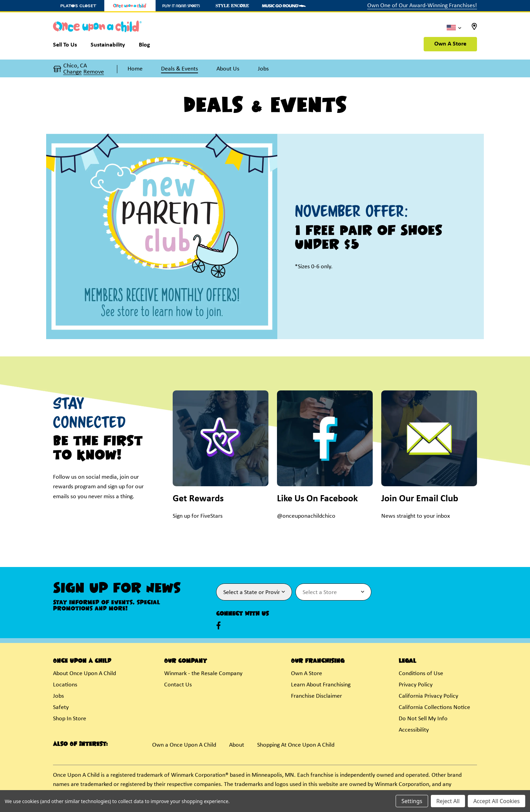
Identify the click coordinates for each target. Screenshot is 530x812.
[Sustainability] (108, 47)
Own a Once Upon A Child (184, 745)
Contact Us (178, 685)
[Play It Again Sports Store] (181, 6)
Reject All (448, 801)
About (237, 745)
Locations (65, 685)
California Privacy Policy (428, 696)
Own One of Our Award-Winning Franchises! (422, 6)
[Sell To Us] (68, 47)
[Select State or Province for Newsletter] (254, 592)
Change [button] (72, 72)
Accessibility (414, 730)
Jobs (58, 696)
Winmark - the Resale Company (203, 674)
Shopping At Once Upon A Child (296, 745)
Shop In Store (70, 719)
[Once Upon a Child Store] (130, 6)
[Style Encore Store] (233, 6)
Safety (61, 707)
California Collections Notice (434, 707)
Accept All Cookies (496, 801)
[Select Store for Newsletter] (333, 592)
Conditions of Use (421, 674)
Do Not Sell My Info (423, 719)
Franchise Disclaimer (316, 696)
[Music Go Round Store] (284, 6)
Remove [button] (94, 72)
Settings (412, 801)
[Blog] (144, 47)
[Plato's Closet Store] (79, 6)
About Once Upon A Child (84, 674)
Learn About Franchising (321, 685)
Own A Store (450, 44)
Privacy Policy (416, 685)
